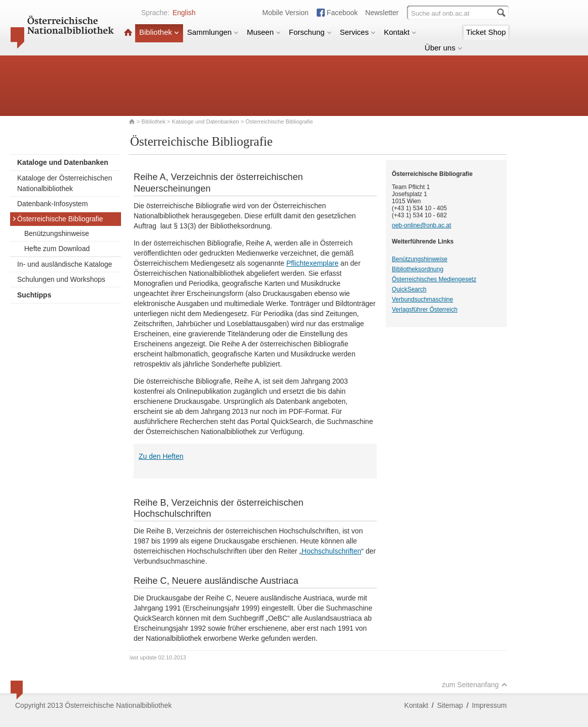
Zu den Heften (161, 456)
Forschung (310, 32)
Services (358, 32)
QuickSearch (409, 289)
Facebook (342, 13)
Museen (263, 32)
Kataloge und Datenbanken (205, 122)
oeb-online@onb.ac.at (422, 225)
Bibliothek (159, 32)
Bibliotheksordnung (418, 269)
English (184, 13)
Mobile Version (285, 13)
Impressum (489, 705)
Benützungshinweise (56, 233)
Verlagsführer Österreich (425, 310)
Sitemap (450, 705)
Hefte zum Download (57, 249)
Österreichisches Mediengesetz (434, 279)
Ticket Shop (486, 32)
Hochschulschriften (331, 551)
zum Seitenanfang (475, 685)
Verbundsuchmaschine (422, 299)
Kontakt (400, 32)
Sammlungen (213, 32)
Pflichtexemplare (313, 263)
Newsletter (382, 13)
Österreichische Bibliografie (57, 219)
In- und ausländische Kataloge (65, 264)
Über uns (444, 48)
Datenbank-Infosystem (52, 204)
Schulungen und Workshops (61, 279)
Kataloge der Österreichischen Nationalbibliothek (65, 183)
